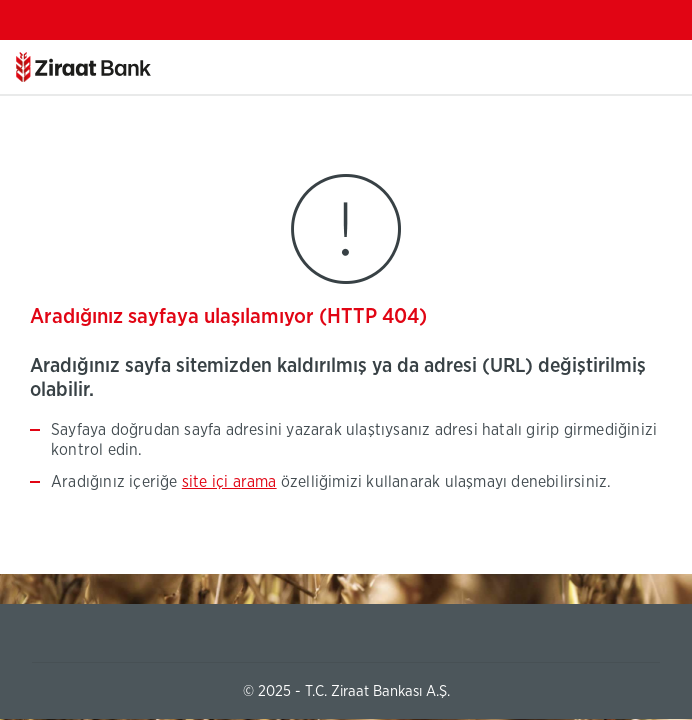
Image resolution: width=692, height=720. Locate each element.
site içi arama (229, 482)
